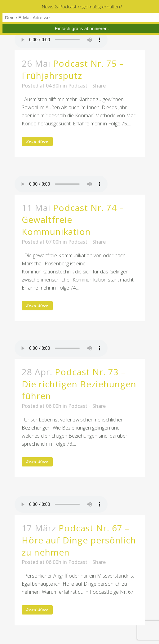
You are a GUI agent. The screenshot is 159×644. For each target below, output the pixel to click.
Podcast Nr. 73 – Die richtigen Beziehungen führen (79, 384)
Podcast (78, 86)
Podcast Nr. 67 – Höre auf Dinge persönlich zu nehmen (79, 540)
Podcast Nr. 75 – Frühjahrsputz (73, 69)
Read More (37, 141)
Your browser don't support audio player (61, 40)
